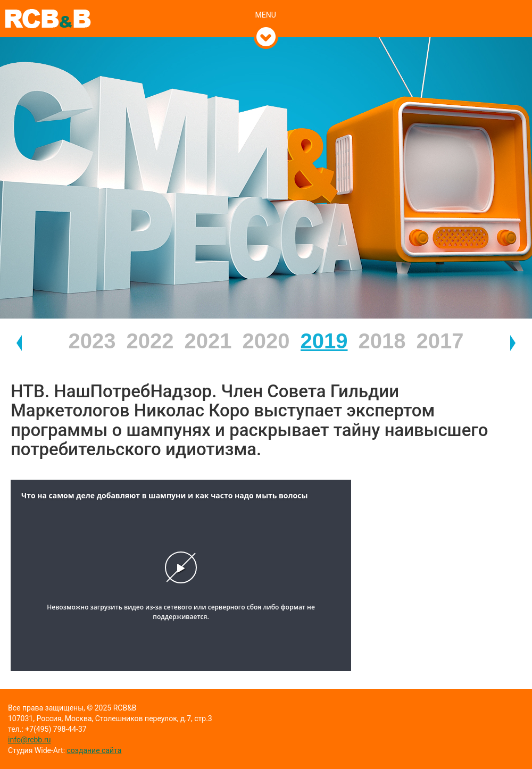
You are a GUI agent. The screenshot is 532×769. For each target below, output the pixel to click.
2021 (208, 341)
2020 (266, 341)
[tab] (266, 4)
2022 (150, 341)
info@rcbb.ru (29, 740)
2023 (92, 341)
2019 (324, 341)
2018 (382, 341)
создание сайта (94, 750)
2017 (440, 341)
